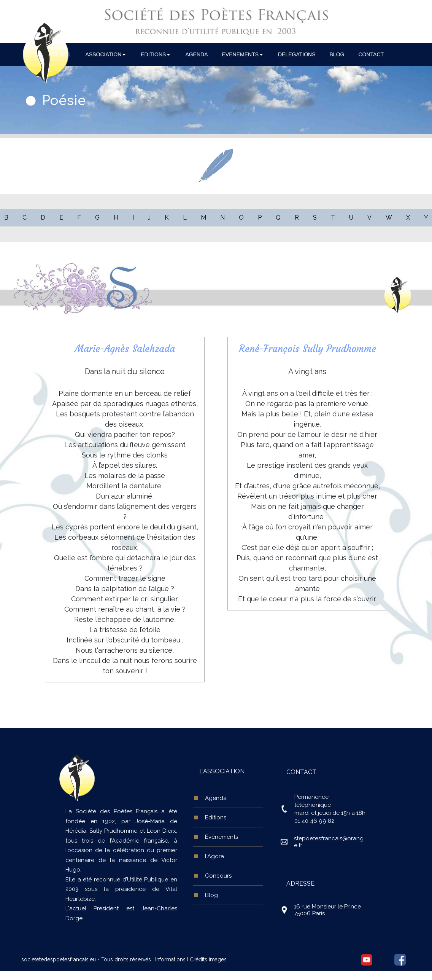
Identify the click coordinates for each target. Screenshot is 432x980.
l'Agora (214, 856)
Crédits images (208, 959)
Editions (216, 817)
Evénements (222, 837)
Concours (218, 876)
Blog (211, 895)
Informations (170, 959)
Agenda (216, 798)
